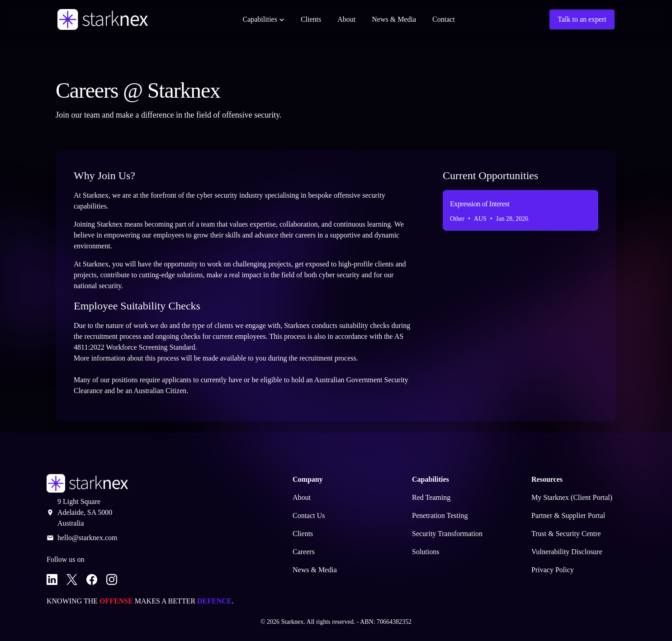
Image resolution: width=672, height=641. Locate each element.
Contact (444, 19)
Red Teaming (431, 497)
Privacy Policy (553, 570)
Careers (304, 552)
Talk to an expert (582, 19)
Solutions (426, 552)
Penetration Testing (440, 515)
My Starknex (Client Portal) (572, 497)
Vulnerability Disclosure (567, 552)
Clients (311, 19)
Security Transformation (447, 534)
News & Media (394, 19)
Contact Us (309, 515)
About (346, 19)
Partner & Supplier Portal (568, 515)
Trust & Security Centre (566, 534)
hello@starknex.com (87, 538)
